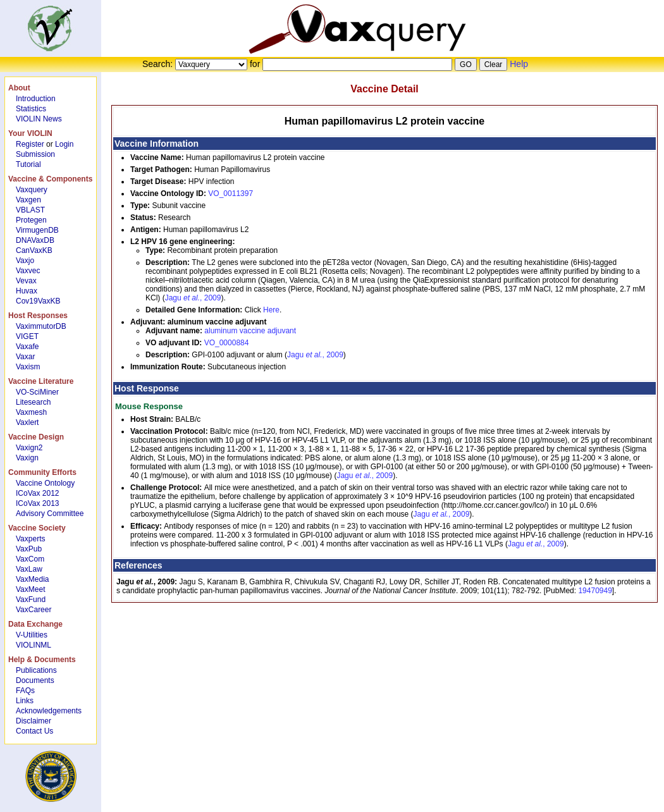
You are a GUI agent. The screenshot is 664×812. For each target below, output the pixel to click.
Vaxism (28, 367)
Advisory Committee (50, 514)
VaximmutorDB (41, 326)
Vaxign (27, 458)
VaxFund (31, 600)
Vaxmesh (31, 412)
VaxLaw (29, 569)
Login (64, 144)
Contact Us (34, 731)
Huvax (27, 291)
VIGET (27, 336)
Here (271, 310)
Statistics (31, 109)
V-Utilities (32, 635)
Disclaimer (34, 721)
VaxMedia (32, 579)
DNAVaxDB (35, 240)
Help (519, 64)
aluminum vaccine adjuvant (250, 331)
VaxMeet (30, 589)
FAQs (25, 691)
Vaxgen (28, 200)
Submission (35, 154)
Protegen (31, 220)
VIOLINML (34, 645)
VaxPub (29, 549)
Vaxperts (30, 539)
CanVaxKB (34, 250)
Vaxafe (27, 347)
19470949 (595, 591)
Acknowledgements (49, 711)
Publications (36, 670)
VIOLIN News (39, 119)
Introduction (36, 99)
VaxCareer (34, 610)
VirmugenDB (37, 230)
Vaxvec (28, 271)
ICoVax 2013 (38, 503)
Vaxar (25, 357)
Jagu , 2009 (193, 298)
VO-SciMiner (37, 392)
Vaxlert (27, 422)
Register (30, 144)
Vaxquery (32, 190)
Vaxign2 (29, 448)
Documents (35, 680)
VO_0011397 (231, 194)
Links (25, 701)
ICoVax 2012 (38, 493)
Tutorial (28, 164)
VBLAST (30, 210)
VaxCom (30, 559)
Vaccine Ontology (45, 483)
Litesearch (33, 402)
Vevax (26, 281)
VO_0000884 (227, 343)
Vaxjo (25, 261)
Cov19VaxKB (38, 301)
